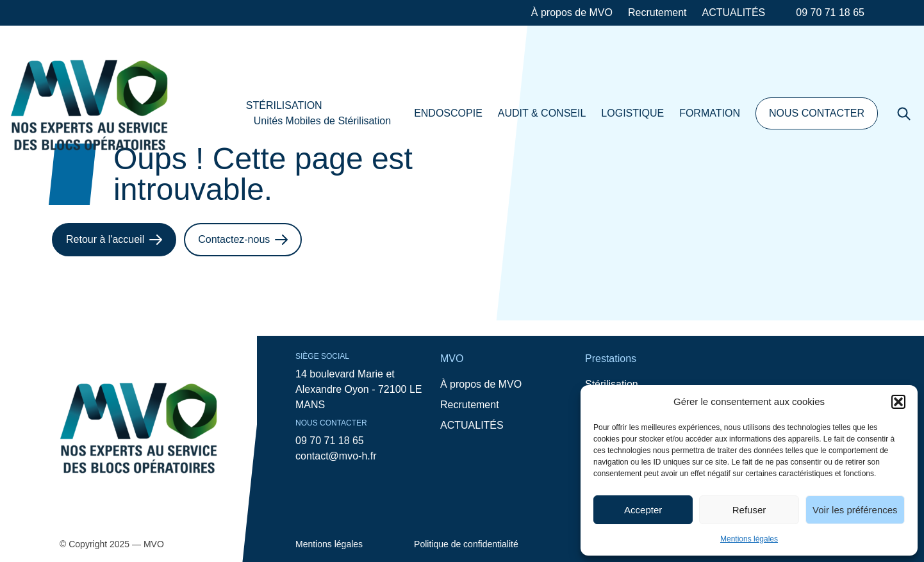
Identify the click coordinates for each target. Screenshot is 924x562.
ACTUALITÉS (734, 12)
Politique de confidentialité (466, 544)
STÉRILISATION (284, 105)
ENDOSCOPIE (448, 113)
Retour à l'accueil (114, 239)
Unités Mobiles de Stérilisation (322, 121)
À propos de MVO (572, 12)
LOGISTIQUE (632, 113)
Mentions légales (749, 539)
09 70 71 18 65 (830, 12)
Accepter (643, 510)
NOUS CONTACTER (817, 113)
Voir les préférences (855, 510)
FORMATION (710, 113)
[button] (898, 402)
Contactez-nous (243, 239)
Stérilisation (612, 384)
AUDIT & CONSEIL (542, 113)
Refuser (749, 510)
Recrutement (657, 12)
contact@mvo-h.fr (336, 456)
